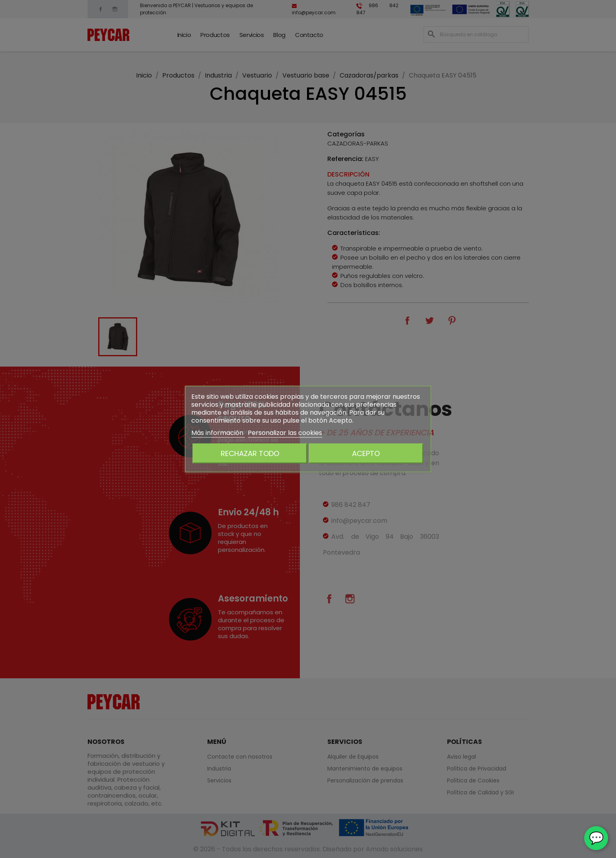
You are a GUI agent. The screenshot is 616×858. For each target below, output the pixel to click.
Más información (218, 433)
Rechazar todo (250, 453)
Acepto (366, 453)
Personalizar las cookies (285, 433)
